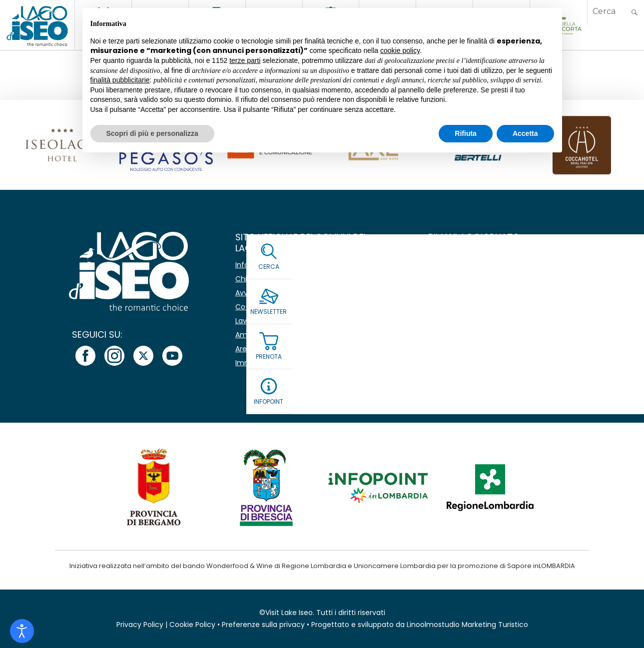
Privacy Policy (140, 625)
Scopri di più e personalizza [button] (152, 133)
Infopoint (251, 265)
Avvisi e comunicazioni (275, 293)
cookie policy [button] (400, 50)
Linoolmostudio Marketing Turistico (467, 625)
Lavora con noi (261, 321)
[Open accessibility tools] (22, 631)
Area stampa (258, 349)
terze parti (245, 60)
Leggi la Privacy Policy (468, 338)
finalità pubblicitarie (120, 80)
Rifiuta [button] (466, 133)
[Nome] (512, 266)
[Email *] (512, 289)
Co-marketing (260, 307)
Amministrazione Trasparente (287, 335)
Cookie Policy (192, 625)
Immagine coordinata (274, 363)
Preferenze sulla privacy (263, 625)
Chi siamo (253, 279)
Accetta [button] (525, 133)
